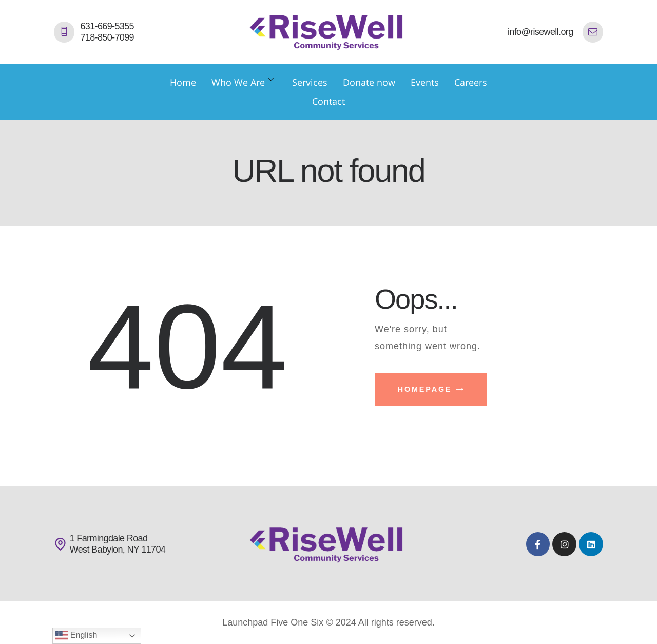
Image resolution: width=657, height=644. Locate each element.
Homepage (425, 389)
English (76, 636)
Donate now (369, 82)
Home (183, 82)
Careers (471, 82)
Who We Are (243, 82)
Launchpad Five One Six (273, 622)
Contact (328, 101)
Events (425, 82)
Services (310, 82)
